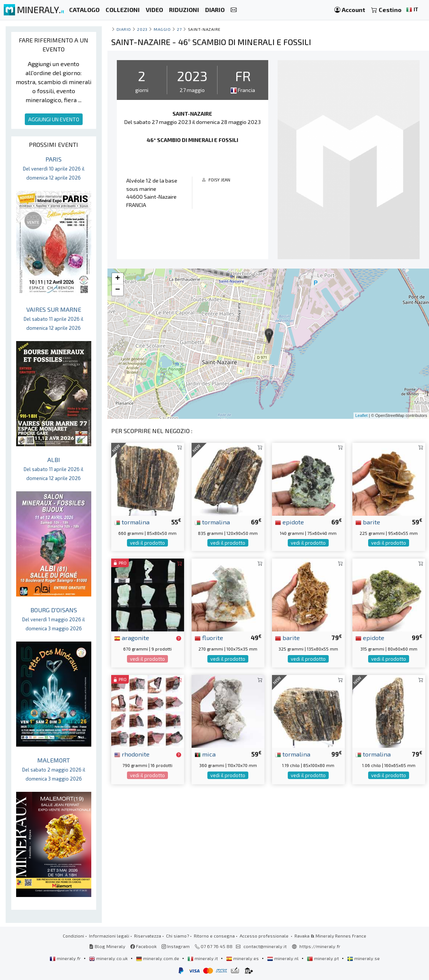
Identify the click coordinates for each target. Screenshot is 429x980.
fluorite (209, 637)
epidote (289, 522)
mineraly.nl (283, 958)
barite (368, 522)
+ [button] (117, 279)
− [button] (117, 290)
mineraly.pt (323, 958)
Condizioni (73, 936)
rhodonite (132, 754)
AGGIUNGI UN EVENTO (54, 119)
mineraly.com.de (158, 958)
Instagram (176, 946)
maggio (162, 29)
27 (179, 29)
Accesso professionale (265, 936)
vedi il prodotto (147, 543)
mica (205, 754)
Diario (124, 29)
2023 (142, 29)
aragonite (132, 637)
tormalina (132, 522)
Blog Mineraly (107, 946)
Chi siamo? (177, 936)
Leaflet (362, 415)
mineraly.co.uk (109, 958)
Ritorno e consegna (214, 936)
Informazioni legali (109, 936)
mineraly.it (203, 958)
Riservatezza (148, 936)
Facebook (144, 946)
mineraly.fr (66, 958)
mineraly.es (243, 958)
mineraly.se (363, 958)
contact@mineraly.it (265, 946)
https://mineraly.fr (320, 946)
